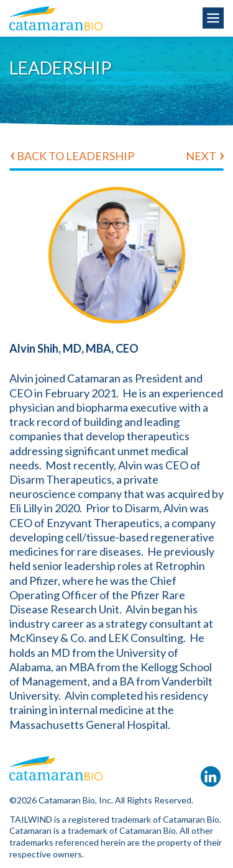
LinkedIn (211, 777)
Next (201, 156)
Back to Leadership (75, 156)
